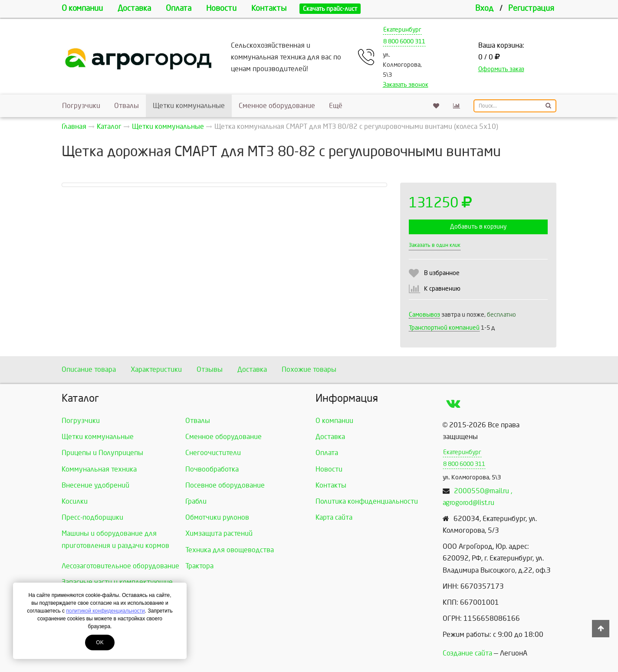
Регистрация (531, 8)
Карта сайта (334, 517)
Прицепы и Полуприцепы (102, 453)
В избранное (442, 273)
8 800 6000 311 (404, 41)
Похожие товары (309, 369)
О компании (82, 8)
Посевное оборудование (225, 485)
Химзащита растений (219, 533)
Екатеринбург (402, 30)
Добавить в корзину (478, 227)
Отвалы (127, 106)
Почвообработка (212, 469)
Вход (484, 8)
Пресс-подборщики (92, 517)
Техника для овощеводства (230, 550)
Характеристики (156, 369)
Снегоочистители (213, 453)
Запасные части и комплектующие (117, 582)
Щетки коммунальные (189, 106)
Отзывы (210, 369)
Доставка (134, 8)
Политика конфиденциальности (367, 501)
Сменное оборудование (277, 106)
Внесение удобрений (95, 485)
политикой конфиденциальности (105, 611)
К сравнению (442, 289)
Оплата (179, 8)
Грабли (196, 501)
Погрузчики (81, 106)
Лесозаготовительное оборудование (120, 566)
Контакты (269, 8)
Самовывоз (424, 315)
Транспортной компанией (444, 328)
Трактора (199, 566)
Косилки (75, 501)
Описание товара (89, 369)
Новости (221, 8)
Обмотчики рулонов (217, 517)
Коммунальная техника (99, 469)
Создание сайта (467, 653)
